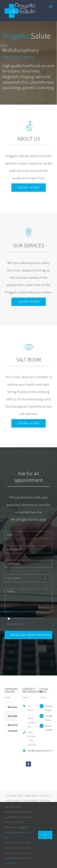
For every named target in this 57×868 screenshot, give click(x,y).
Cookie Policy (49, 718)
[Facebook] (28, 764)
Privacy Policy (49, 708)
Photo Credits (49, 728)
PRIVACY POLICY (16, 624)
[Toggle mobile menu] (51, 6)
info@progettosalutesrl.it (31, 750)
